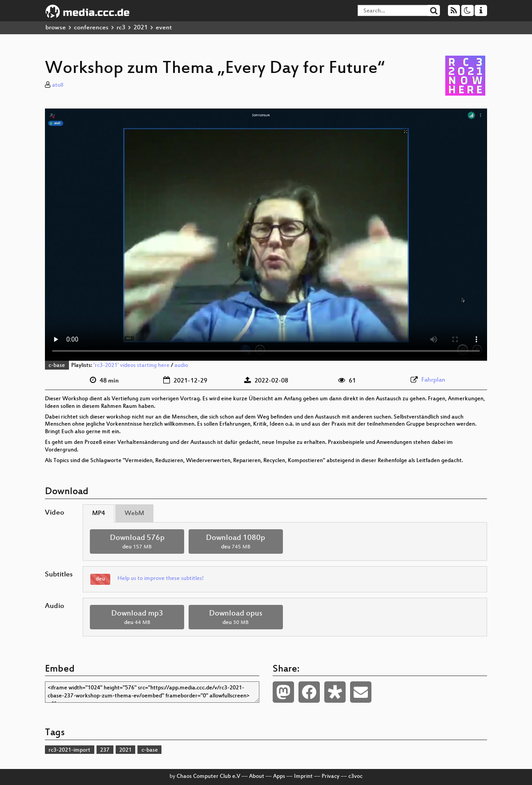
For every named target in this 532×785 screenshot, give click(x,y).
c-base (57, 366)
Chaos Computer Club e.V (208, 777)
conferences (91, 28)
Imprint (303, 777)
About (257, 777)
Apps (279, 777)
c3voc (355, 777)
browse (56, 28)
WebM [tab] (134, 513)
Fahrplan (433, 380)
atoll (58, 85)
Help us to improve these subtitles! (161, 579)
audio (181, 366)
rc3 (121, 28)
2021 (141, 28)
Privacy (330, 777)
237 (105, 750)
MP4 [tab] (99, 513)
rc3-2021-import (69, 750)
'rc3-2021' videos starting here (131, 366)
